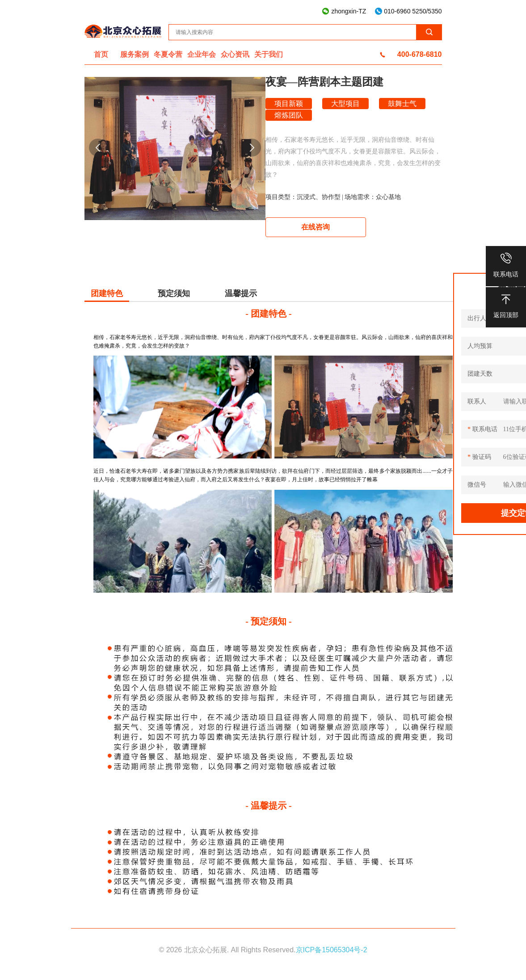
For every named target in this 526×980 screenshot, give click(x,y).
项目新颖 (289, 104)
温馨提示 (241, 293)
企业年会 (202, 54)
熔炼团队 (289, 115)
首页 (101, 54)
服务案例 (135, 54)
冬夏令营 (168, 54)
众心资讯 (235, 54)
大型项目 (345, 104)
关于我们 (269, 54)
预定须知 (174, 293)
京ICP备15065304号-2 (332, 950)
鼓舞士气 (402, 104)
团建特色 (107, 293)
